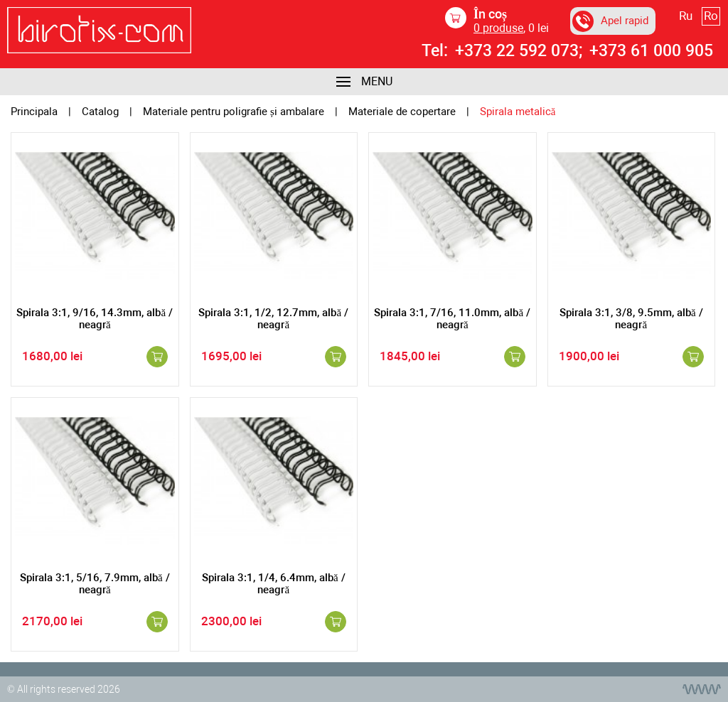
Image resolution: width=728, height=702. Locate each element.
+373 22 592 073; (519, 51)
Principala (34, 112)
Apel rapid (610, 21)
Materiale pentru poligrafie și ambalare (234, 112)
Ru (686, 16)
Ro (711, 16)
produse (498, 28)
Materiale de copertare (402, 112)
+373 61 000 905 (651, 51)
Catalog (100, 112)
